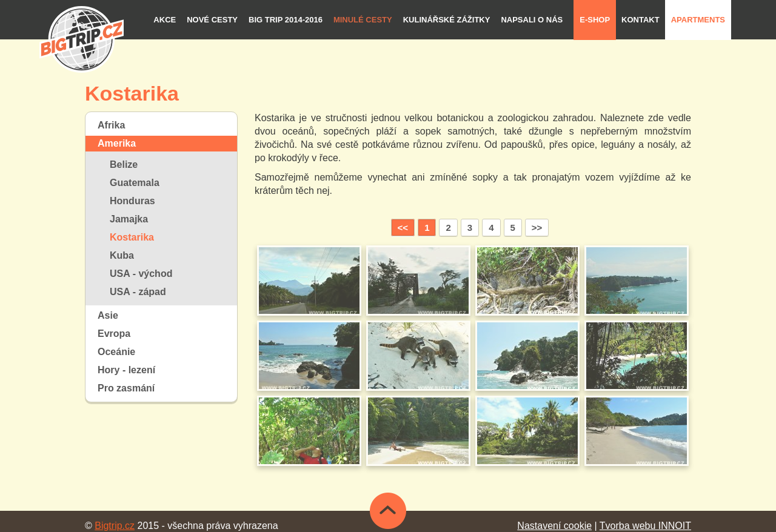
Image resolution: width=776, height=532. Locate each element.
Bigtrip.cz (115, 526)
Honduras (132, 201)
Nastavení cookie (554, 526)
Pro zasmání (126, 388)
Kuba (122, 255)
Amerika (117, 143)
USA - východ (141, 274)
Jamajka (129, 219)
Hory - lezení (126, 370)
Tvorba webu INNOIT (645, 526)
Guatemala (135, 183)
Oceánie (116, 352)
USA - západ (138, 292)
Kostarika (132, 237)
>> (537, 228)
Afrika (111, 125)
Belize (124, 165)
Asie (108, 315)
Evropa (114, 334)
